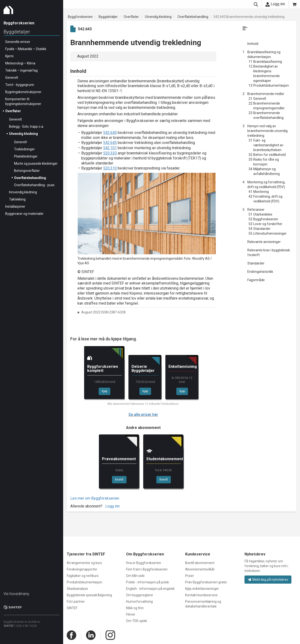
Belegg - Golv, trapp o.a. (26, 127)
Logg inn (275, 4)
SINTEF (9, 626)
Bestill (119, 480)
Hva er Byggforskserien (144, 563)
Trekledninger (24, 149)
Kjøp (104, 391)
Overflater (13, 111)
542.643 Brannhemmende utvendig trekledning (249, 17)
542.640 (110, 133)
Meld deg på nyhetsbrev (268, 580)
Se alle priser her (143, 414)
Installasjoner (15, 206)
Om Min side (135, 576)
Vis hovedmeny (16, 594)
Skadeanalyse (77, 589)
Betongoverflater (27, 171)
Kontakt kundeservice (201, 595)
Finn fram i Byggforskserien (147, 569)
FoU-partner (76, 602)
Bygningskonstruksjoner (23, 92)
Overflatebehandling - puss (34, 185)
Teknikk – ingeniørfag (21, 70)
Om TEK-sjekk (137, 621)
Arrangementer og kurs (84, 563)
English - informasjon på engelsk (150, 589)
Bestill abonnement (200, 563)
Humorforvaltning (139, 602)
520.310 (110, 168)
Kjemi (9, 56)
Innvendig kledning (23, 192)
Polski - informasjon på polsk (147, 582)
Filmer (131, 614)
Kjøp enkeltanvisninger (202, 589)
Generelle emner (18, 42)
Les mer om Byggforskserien (95, 498)
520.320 (110, 153)
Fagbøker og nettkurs (83, 576)
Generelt (12, 78)
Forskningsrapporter (82, 569)
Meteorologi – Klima (20, 63)
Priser (190, 576)
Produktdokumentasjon (84, 582)
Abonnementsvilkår (200, 569)
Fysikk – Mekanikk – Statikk (26, 49)
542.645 (110, 143)
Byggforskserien (80, 17)
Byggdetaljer (17, 32)
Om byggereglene (140, 595)
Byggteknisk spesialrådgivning (89, 595)
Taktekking (17, 199)
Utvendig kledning (23, 134)
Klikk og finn (135, 608)
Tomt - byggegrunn (20, 85)
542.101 (110, 148)
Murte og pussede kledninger (36, 164)
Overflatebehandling (30, 178)
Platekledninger (26, 156)
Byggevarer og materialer (24, 214)
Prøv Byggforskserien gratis (206, 582)
